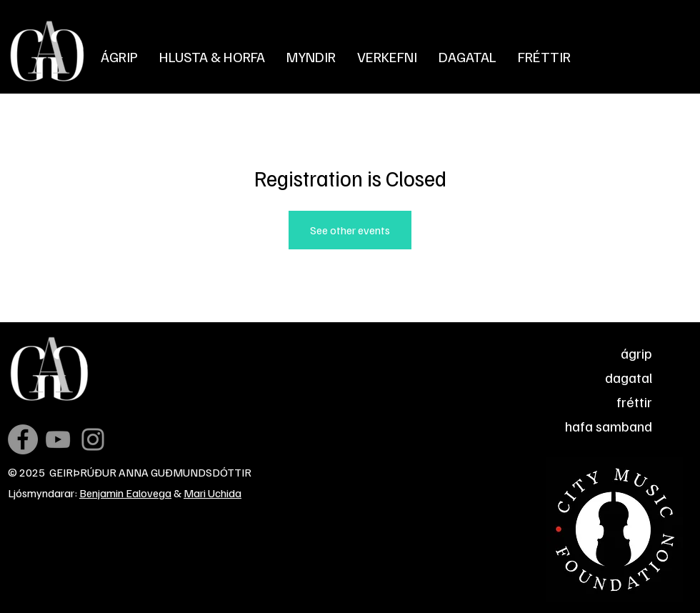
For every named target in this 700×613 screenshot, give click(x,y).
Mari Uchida (212, 493)
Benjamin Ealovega (125, 493)
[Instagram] (93, 439)
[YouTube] (58, 439)
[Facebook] (23, 439)
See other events (350, 230)
